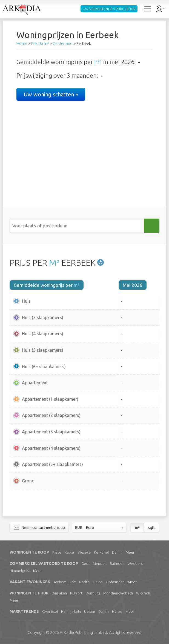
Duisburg (93, 593)
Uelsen (90, 611)
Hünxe (117, 611)
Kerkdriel (101, 552)
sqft (151, 528)
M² (54, 263)
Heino (98, 582)
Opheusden (115, 582)
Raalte (84, 582)
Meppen (100, 563)
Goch (85, 563)
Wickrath (143, 593)
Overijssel (50, 611)
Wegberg (135, 563)
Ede (73, 582)
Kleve (57, 552)
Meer (130, 552)
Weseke (84, 552)
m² (98, 62)
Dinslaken (59, 593)
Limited (83, 632)
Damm (117, 552)
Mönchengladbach (118, 593)
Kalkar (70, 552)
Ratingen (117, 563)
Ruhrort (76, 593)
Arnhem (60, 582)
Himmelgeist (20, 571)
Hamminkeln (71, 611)
